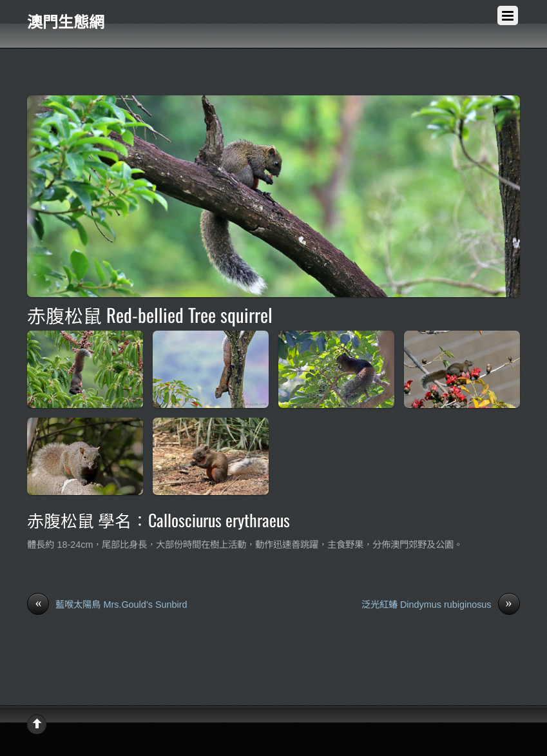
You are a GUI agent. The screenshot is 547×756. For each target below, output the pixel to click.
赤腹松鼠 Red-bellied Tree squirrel (150, 315)
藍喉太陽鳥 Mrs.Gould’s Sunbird (107, 605)
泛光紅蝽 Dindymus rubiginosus (441, 605)
